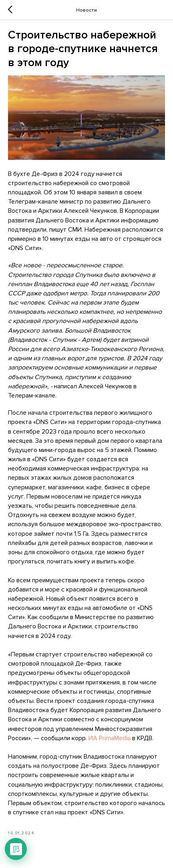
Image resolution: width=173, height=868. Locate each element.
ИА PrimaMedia (110, 738)
